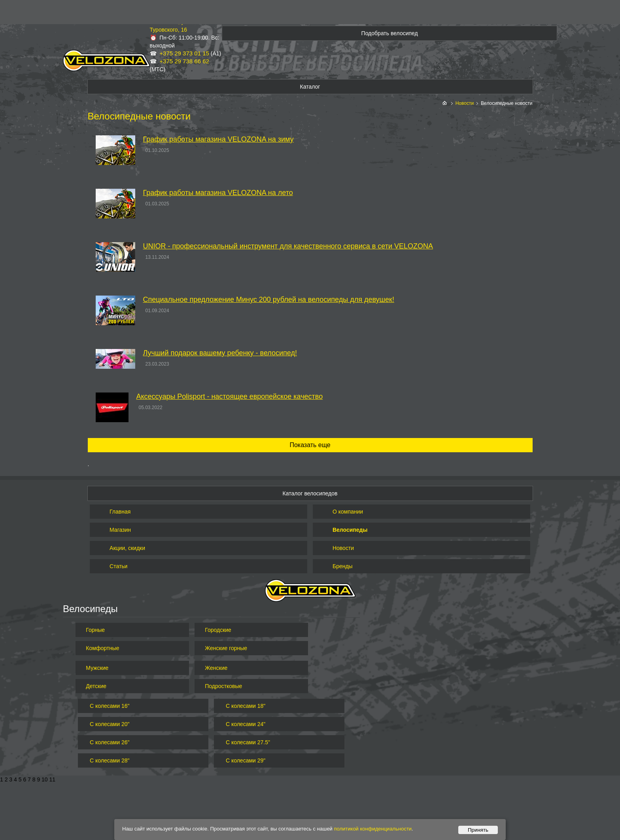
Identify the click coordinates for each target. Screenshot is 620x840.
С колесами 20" (110, 724)
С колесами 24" (246, 724)
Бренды (343, 566)
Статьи (118, 566)
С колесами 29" (246, 760)
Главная (120, 512)
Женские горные (226, 648)
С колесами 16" (110, 706)
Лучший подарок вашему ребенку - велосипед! (220, 353)
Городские (218, 630)
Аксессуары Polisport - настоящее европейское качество (230, 396)
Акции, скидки (127, 548)
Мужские (97, 668)
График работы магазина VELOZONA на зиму (218, 139)
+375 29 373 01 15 (184, 53)
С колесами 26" (110, 742)
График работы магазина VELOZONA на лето (218, 193)
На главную (445, 103)
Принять (478, 830)
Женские (216, 668)
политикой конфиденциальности (373, 829)
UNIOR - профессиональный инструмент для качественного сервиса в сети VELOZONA (288, 246)
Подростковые (223, 686)
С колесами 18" (246, 706)
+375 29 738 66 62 (184, 61)
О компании (348, 512)
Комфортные (102, 648)
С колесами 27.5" (248, 742)
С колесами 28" (110, 760)
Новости (465, 103)
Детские (96, 686)
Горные (95, 630)
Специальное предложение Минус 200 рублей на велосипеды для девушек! (269, 300)
